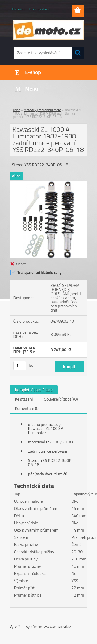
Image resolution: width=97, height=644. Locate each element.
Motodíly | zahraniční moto (43, 110)
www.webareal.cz (57, 627)
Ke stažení (24, 399)
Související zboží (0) (61, 399)
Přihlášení (19, 9)
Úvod (17, 110)
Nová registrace (40, 9)
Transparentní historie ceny (36, 273)
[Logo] (48, 30)
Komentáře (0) (27, 408)
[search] (78, 53)
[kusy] (20, 366)
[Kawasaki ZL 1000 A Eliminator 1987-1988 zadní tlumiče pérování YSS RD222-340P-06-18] (49, 183)
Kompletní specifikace (34, 390)
